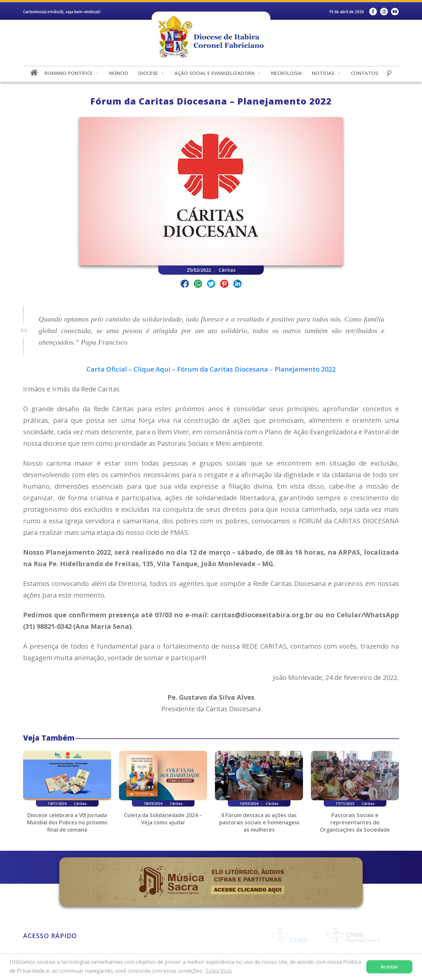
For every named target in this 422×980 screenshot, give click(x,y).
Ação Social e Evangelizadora (214, 73)
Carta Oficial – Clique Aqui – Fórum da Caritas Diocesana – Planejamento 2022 (211, 369)
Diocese (148, 73)
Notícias (323, 73)
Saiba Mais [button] (219, 971)
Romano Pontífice (69, 73)
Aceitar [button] (390, 967)
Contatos (364, 73)
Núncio (119, 73)
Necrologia (286, 73)
